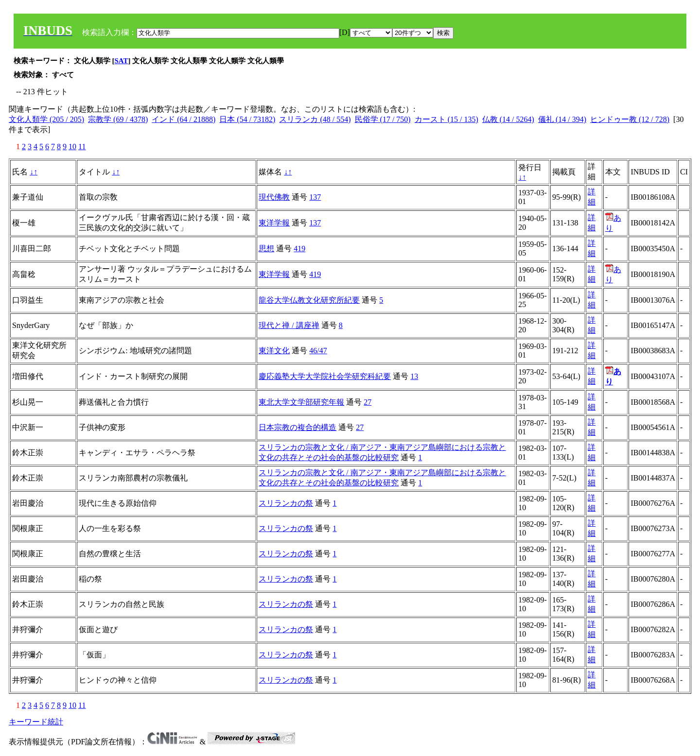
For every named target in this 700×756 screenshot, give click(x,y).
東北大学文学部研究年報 (301, 402)
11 (82, 146)
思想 (266, 249)
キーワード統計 (36, 722)
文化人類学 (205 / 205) (46, 119)
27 (367, 402)
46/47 (318, 351)
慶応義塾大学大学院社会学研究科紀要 (325, 376)
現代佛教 (274, 197)
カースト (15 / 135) (446, 119)
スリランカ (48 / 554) (315, 119)
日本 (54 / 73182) (247, 119)
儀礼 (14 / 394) (562, 119)
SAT (122, 61)
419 (299, 249)
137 (315, 197)
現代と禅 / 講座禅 (289, 325)
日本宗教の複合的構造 (297, 427)
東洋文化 (274, 351)
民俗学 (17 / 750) (383, 119)
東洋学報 (274, 223)
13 (414, 376)
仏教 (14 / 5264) (508, 119)
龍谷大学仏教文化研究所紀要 (309, 300)
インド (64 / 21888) (184, 119)
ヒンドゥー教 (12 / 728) (630, 119)
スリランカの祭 (286, 503)
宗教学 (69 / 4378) (118, 119)
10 (72, 146)
